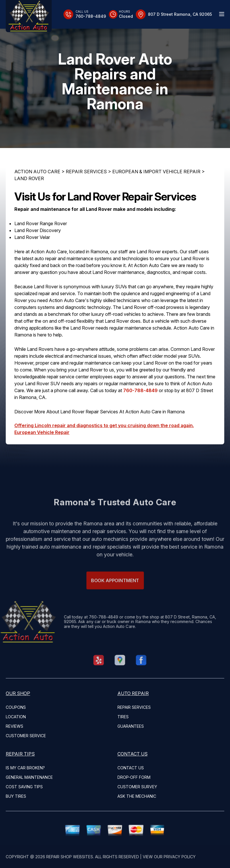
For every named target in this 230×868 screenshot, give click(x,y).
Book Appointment (115, 590)
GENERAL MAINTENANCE (29, 777)
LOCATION (16, 717)
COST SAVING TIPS (24, 787)
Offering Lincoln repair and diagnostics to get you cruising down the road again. (104, 425)
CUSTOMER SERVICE (26, 736)
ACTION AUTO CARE (37, 172)
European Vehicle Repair (42, 432)
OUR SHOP (18, 693)
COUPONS (16, 707)
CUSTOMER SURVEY (137, 787)
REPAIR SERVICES (86, 172)
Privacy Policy (180, 857)
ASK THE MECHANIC (137, 796)
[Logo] (29, 16)
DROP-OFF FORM (134, 777)
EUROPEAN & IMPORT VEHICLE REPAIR (156, 172)
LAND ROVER (29, 178)
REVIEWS (15, 726)
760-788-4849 (140, 390)
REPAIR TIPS (20, 754)
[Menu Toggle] (222, 14)
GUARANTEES (131, 726)
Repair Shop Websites (70, 857)
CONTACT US (133, 754)
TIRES (123, 717)
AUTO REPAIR (133, 693)
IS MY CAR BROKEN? (25, 768)
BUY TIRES (16, 796)
